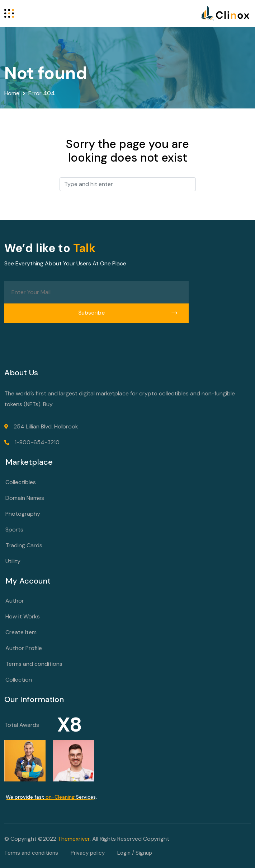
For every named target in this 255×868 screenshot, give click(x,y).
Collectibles (21, 482)
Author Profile (24, 648)
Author (15, 601)
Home (12, 93)
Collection (19, 680)
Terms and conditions (34, 664)
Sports (14, 530)
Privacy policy (88, 853)
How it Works (23, 616)
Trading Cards (24, 545)
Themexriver (74, 839)
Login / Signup (135, 853)
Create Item (21, 632)
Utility (13, 561)
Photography (23, 514)
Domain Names (25, 498)
